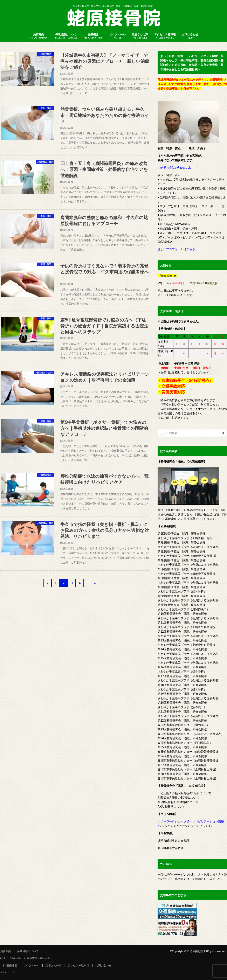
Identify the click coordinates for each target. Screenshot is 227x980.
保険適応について (66, 36)
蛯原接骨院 (196, 951)
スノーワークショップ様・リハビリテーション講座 (191, 821)
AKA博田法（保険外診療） (39, 958)
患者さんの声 (140, 36)
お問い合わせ (190, 36)
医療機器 (93, 36)
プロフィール (117, 36)
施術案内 (39, 36)
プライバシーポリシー (11, 972)
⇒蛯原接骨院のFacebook (174, 168)
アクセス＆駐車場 (165, 36)
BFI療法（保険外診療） (11, 958)
